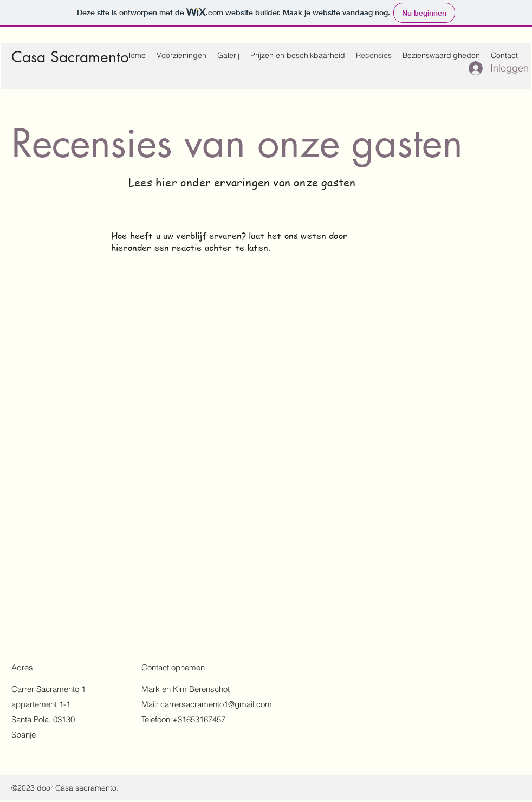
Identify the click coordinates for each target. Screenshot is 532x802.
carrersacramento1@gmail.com (216, 704)
